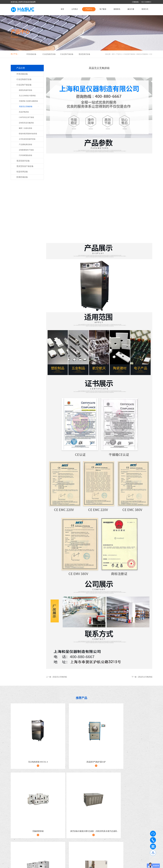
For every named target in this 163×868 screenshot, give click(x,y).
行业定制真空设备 (49, 54)
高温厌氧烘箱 (24, 112)
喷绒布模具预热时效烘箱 (28, 134)
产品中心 (89, 9)
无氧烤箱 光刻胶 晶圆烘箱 (28, 101)
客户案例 (103, 9)
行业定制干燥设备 (67, 54)
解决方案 (131, 9)
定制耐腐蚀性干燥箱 (26, 150)
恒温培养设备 (22, 172)
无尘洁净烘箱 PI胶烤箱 (27, 96)
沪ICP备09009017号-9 (55, 865)
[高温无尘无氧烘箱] (60, 677)
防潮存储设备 (22, 177)
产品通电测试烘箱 (25, 145)
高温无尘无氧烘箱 (142, 54)
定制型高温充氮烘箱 (26, 123)
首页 (62, 9)
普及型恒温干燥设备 (25, 166)
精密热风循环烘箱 (25, 90)
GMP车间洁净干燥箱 (26, 117)
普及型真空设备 (84, 54)
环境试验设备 (31, 54)
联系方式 (145, 9)
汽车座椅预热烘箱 (25, 155)
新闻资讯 (117, 9)
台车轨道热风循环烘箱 (27, 139)
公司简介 (75, 9)
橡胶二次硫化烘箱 (25, 128)
